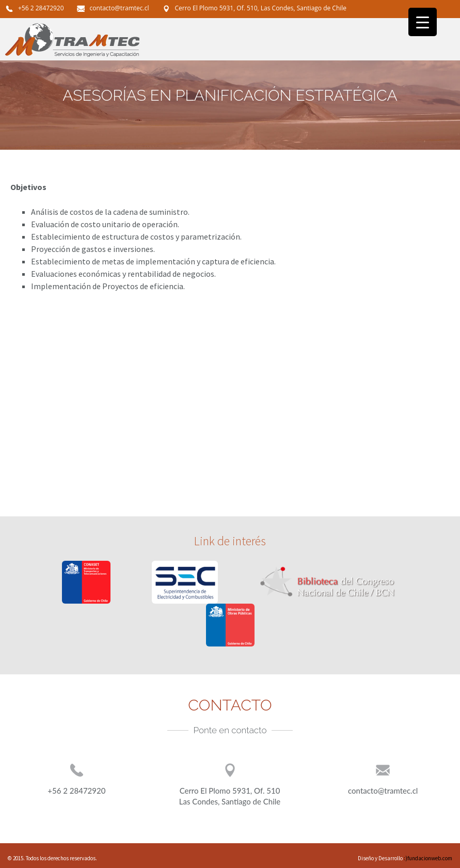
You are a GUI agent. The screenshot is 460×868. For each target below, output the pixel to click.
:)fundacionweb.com (428, 858)
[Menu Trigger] (423, 22)
